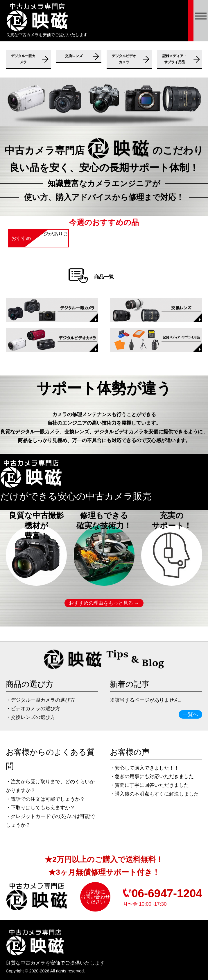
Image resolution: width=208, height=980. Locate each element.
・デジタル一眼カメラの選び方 (40, 700)
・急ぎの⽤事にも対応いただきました (152, 776)
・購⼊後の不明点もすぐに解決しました (154, 794)
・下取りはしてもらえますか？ (40, 808)
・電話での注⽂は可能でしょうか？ (45, 799)
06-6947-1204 (167, 893)
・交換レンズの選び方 (31, 717)
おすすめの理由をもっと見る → (104, 603)
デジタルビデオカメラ (124, 59)
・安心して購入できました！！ (144, 768)
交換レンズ (74, 56)
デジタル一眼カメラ (23, 59)
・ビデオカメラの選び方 (33, 709)
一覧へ (190, 714)
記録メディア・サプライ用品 (175, 59)
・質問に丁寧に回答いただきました (149, 785)
